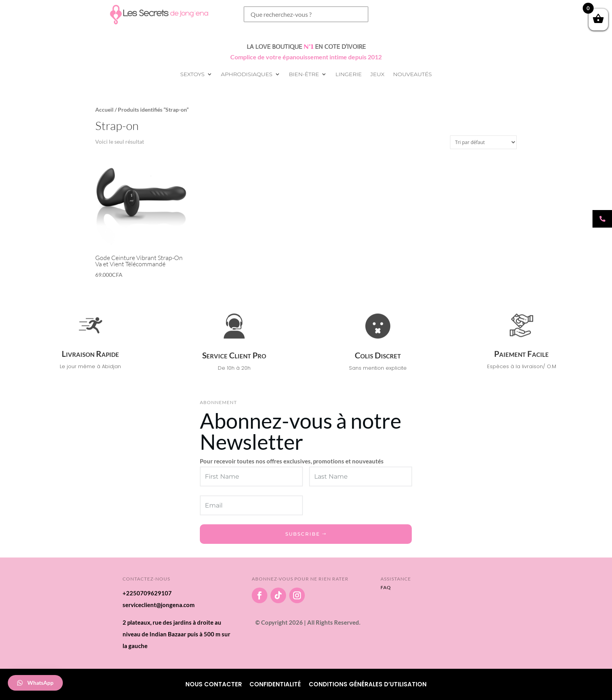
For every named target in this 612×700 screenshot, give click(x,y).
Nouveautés (412, 75)
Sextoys (192, 75)
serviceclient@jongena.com (159, 605)
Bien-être (304, 75)
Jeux (377, 75)
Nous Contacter (214, 684)
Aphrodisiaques (247, 75)
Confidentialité (275, 684)
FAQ (386, 587)
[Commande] (483, 142)
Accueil (104, 110)
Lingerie (348, 75)
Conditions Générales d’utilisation (368, 684)
